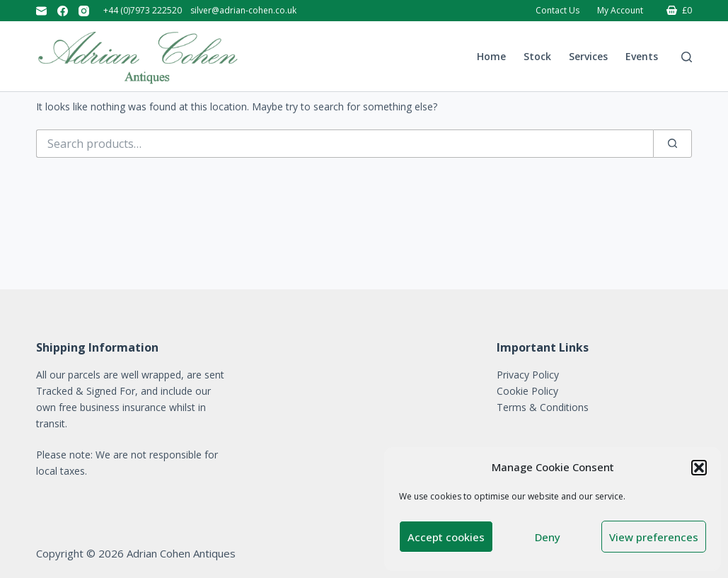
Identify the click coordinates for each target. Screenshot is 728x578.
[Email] (41, 11)
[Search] (687, 57)
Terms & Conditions (543, 407)
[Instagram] (84, 11)
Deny (548, 537)
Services (588, 56)
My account (620, 10)
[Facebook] (63, 11)
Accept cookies (446, 537)
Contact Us (557, 10)
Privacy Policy (528, 375)
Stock (537, 56)
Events (642, 56)
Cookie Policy (527, 391)
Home (491, 56)
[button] (699, 468)
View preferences (654, 537)
